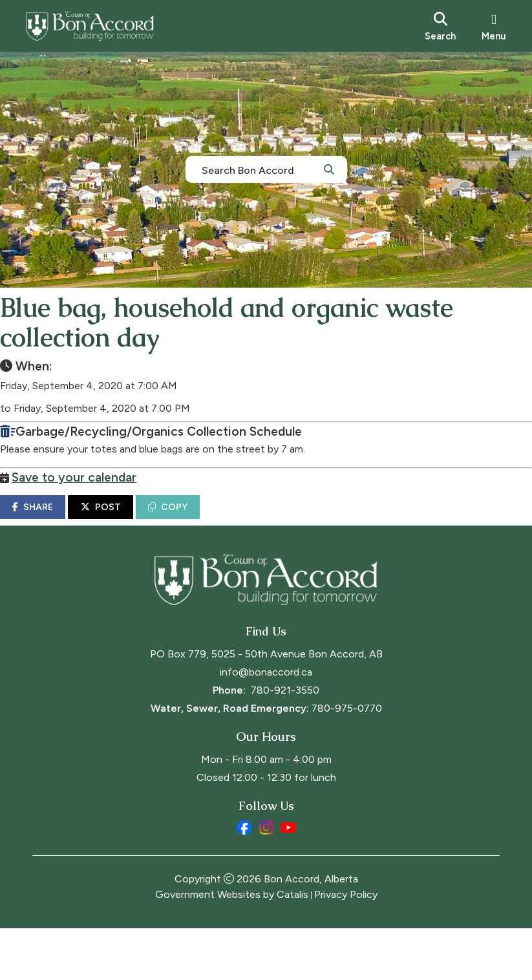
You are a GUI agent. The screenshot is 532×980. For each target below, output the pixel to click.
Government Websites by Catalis (232, 946)
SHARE (65, 520)
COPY (200, 520)
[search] (440, 26)
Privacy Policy (346, 946)
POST (133, 520)
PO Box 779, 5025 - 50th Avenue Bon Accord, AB (266, 706)
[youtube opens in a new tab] (288, 879)
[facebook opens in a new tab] (244, 879)
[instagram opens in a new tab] (266, 879)
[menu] (494, 26)
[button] (329, 169)
